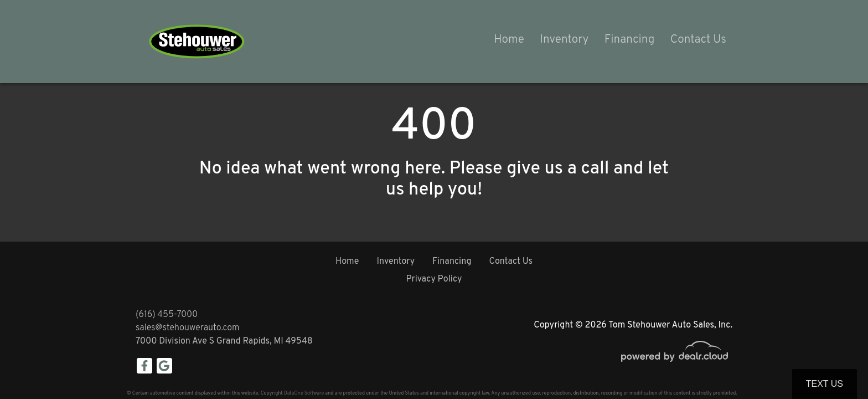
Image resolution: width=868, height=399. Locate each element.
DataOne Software (304, 393)
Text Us (825, 384)
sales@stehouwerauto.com (188, 328)
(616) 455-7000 (167, 315)
